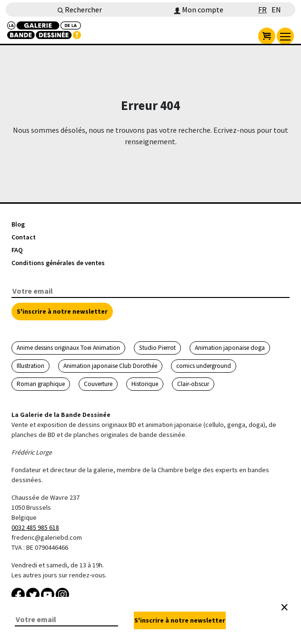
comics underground (204, 366)
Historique (145, 384)
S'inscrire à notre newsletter (62, 311)
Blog (18, 224)
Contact (24, 237)
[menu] (285, 36)
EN (276, 10)
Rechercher (80, 10)
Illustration (30, 366)
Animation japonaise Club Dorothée (110, 366)
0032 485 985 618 (35, 527)
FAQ (17, 250)
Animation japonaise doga (230, 348)
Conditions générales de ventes (58, 263)
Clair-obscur (193, 384)
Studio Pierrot (157, 348)
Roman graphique (41, 384)
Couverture (98, 384)
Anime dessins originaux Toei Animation (68, 348)
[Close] (284, 607)
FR (262, 10)
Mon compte (199, 10)
